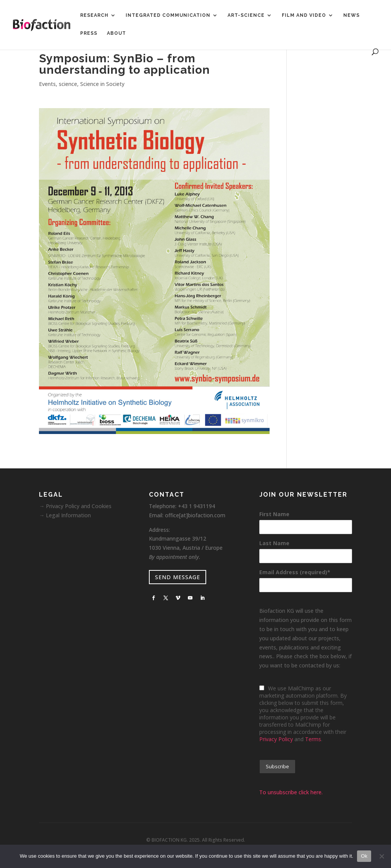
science (68, 84)
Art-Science (246, 15)
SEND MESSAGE (178, 577)
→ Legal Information (65, 515)
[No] (381, 856)
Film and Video (304, 15)
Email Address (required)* (295, 572)
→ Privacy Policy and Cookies (75, 506)
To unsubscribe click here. (291, 792)
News (351, 15)
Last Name (274, 543)
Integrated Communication (168, 15)
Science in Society (102, 84)
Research (94, 15)
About (116, 33)
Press (89, 33)
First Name (274, 514)
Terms (313, 739)
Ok (364, 856)
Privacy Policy (276, 739)
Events (47, 84)
